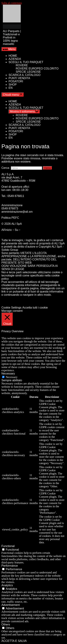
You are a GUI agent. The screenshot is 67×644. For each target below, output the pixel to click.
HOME (13, 56)
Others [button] (6, 624)
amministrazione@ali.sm (17, 212)
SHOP (13, 85)
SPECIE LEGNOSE (28, 72)
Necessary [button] (8, 374)
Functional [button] (8, 546)
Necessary (12, 377)
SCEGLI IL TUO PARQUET (26, 62)
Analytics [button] (7, 585)
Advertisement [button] (11, 605)
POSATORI (16, 81)
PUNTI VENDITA (19, 78)
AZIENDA (15, 59)
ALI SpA (17, 224)
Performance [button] (10, 566)
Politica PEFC (10, 218)
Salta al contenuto (12, 3)
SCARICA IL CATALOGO (24, 75)
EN (11, 88)
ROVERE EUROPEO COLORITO (37, 69)
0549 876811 (16, 196)
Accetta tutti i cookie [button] (35, 308)
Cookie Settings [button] (11, 308)
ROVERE (22, 65)
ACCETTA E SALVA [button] (14, 641)
